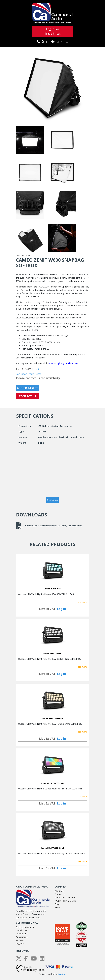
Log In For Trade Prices (53, 31)
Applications (22, 937)
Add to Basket (27, 388)
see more (82, 602)
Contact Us (60, 894)
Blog (57, 904)
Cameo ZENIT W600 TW (53, 718)
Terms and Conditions (65, 897)
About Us (59, 891)
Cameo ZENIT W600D (53, 654)
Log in (36, 369)
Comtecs (62, 974)
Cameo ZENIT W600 (53, 589)
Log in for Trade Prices (29, 374)
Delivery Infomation (25, 927)
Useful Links (22, 930)
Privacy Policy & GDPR (65, 901)
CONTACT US (27, 396)
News (57, 907)
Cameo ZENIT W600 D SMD (53, 848)
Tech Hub (21, 940)
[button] (52, 500)
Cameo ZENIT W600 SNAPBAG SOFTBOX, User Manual (49, 525)
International (22, 934)
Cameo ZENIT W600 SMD (52, 783)
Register (20, 944)
